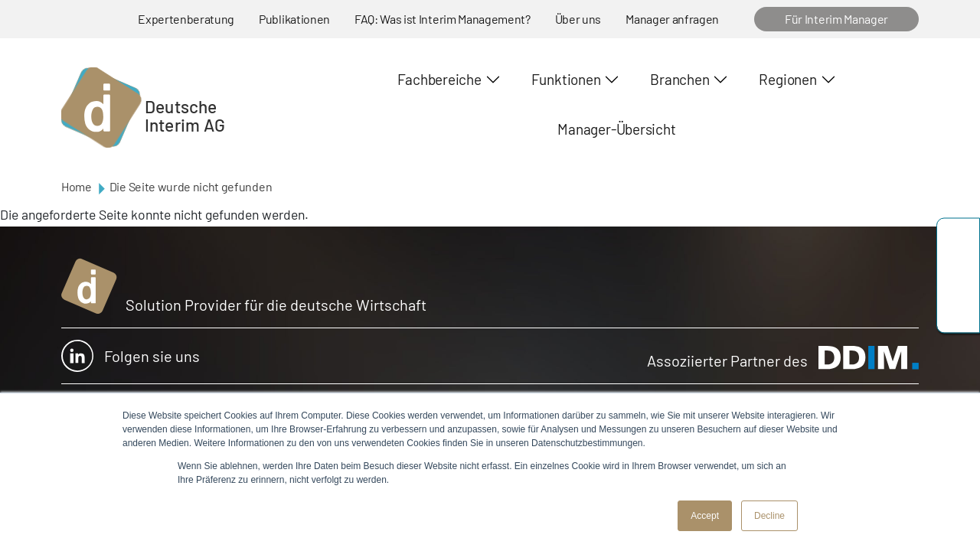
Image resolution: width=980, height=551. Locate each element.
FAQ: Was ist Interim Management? (443, 19)
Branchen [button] (679, 79)
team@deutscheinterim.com (958, 276)
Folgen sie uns (131, 356)
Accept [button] (705, 516)
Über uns (578, 19)
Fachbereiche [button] (439, 79)
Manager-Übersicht (616, 129)
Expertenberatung (186, 19)
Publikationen (294, 19)
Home (77, 186)
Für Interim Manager (836, 19)
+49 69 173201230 (958, 241)
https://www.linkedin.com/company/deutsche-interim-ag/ (958, 310)
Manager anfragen (672, 19)
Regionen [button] (787, 79)
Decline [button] (769, 516)
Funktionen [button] (566, 79)
